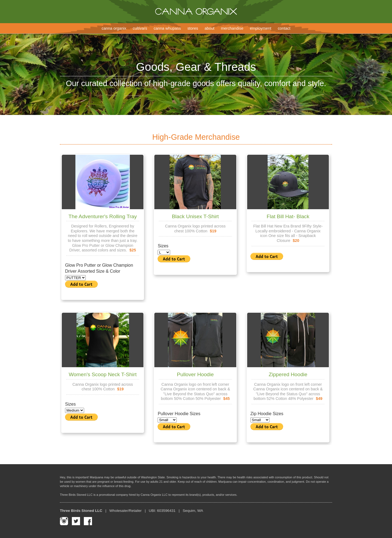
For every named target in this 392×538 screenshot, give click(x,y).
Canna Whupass (167, 28)
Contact (284, 28)
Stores (193, 28)
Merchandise (232, 28)
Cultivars (140, 28)
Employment (261, 28)
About (210, 28)
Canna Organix (114, 28)
